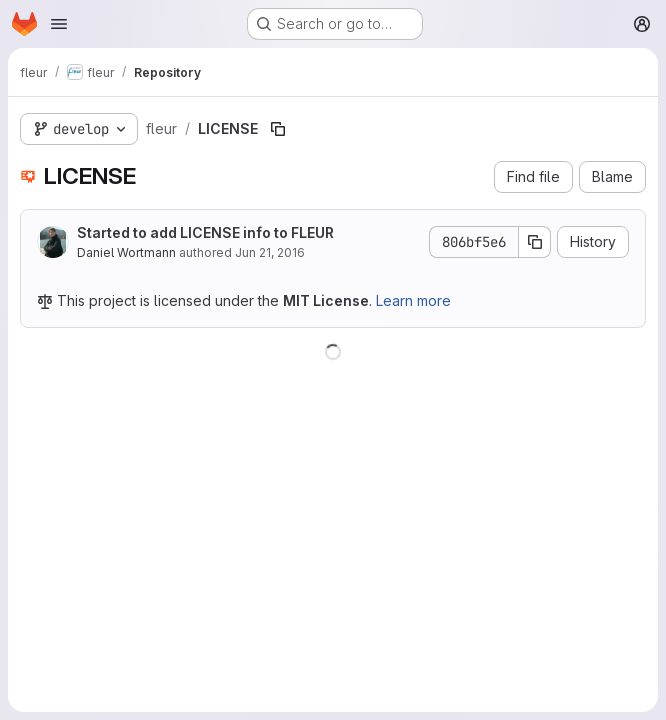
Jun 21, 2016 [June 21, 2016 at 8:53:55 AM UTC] (270, 252)
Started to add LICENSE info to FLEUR (205, 232)
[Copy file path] (278, 129)
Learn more (413, 300)
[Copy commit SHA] (535, 242)
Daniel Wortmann (126, 252)
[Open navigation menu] (59, 24)
